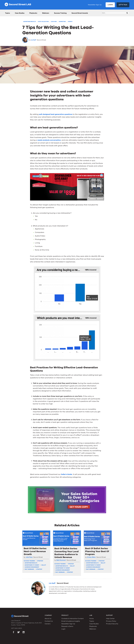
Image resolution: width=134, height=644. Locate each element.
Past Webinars (29, 569)
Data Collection (43, 22)
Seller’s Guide (67, 474)
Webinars (46, 13)
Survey (70, 22)
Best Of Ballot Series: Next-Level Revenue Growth (35, 551)
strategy (40, 561)
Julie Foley (29, 557)
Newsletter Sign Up (95, 5)
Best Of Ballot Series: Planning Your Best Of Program (97, 551)
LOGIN (110, 5)
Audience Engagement (32, 567)
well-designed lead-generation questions (56, 114)
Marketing (62, 22)
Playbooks (33, 13)
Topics (7, 13)
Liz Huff (33, 40)
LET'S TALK (123, 5)
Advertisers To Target (32, 565)
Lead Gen (54, 22)
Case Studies (20, 13)
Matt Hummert (61, 560)
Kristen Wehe (91, 557)
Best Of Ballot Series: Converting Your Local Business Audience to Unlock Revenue (67, 553)
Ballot (44, 565)
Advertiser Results (30, 22)
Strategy (39, 569)
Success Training (60, 13)
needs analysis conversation (49, 140)
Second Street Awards (80, 13)
